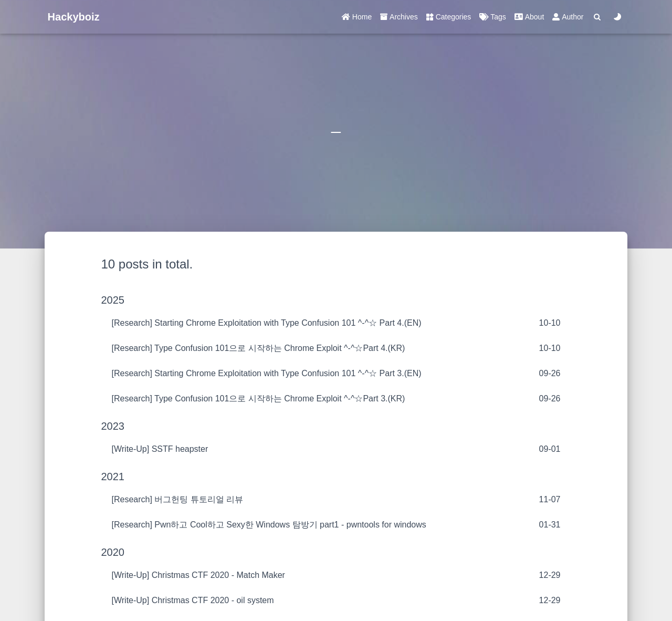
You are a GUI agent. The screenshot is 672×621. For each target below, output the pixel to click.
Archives (399, 17)
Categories (449, 17)
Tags (492, 17)
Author (568, 17)
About (529, 17)
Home (357, 17)
